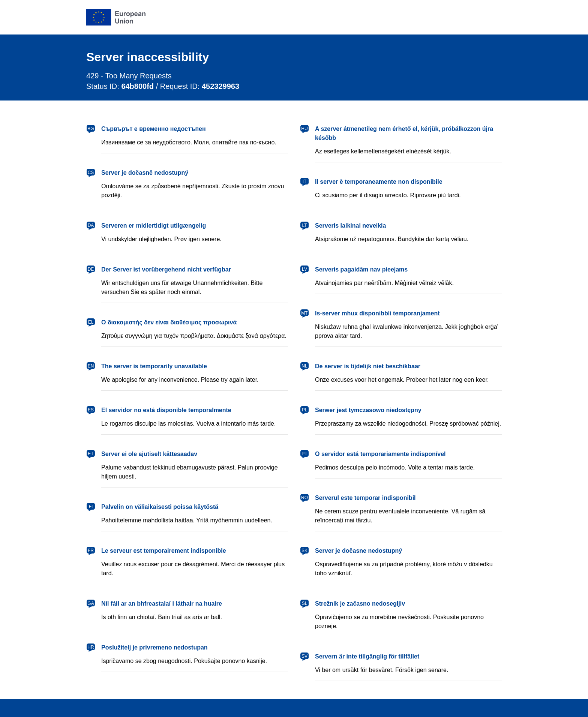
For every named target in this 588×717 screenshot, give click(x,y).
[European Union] (116, 17)
